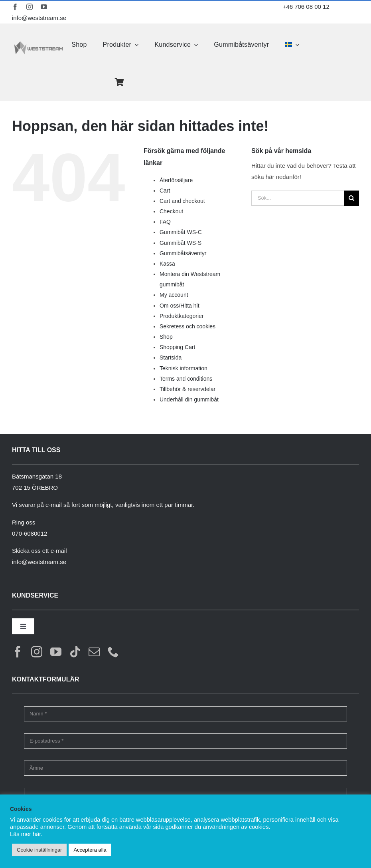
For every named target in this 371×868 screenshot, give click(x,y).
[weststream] (38, 44)
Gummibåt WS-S (181, 243)
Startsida (171, 358)
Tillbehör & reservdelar (187, 389)
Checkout (171, 211)
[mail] (94, 652)
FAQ (165, 222)
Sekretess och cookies (187, 326)
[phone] (113, 652)
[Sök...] (298, 198)
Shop (166, 337)
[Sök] (351, 198)
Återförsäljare (176, 180)
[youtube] (44, 7)
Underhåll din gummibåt (189, 399)
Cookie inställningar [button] (39, 850)
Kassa (167, 264)
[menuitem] (292, 45)
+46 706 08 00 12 (306, 7)
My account (174, 295)
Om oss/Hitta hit (180, 306)
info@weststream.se (39, 18)
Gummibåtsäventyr (183, 253)
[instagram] (30, 7)
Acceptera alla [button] (90, 850)
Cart (165, 191)
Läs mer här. (26, 834)
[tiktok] (75, 652)
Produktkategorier (182, 316)
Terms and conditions (186, 379)
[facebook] (15, 7)
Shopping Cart (178, 347)
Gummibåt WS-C (181, 232)
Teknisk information (184, 368)
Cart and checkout (182, 201)
